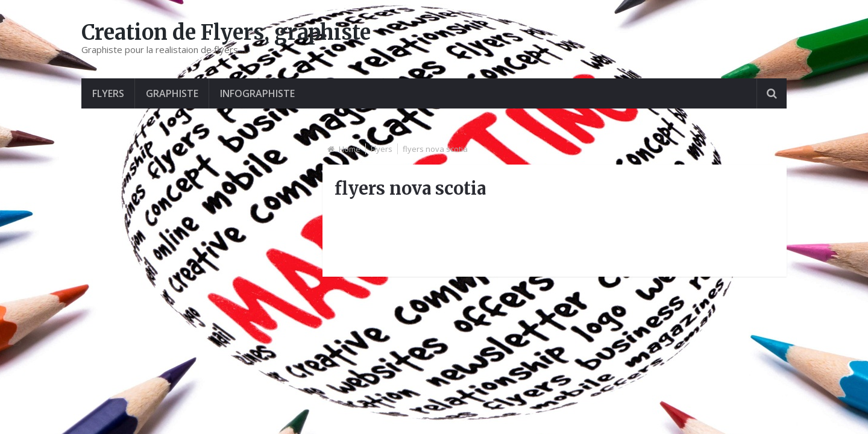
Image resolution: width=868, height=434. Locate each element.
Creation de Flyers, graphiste (226, 33)
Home (350, 149)
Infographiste (257, 93)
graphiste (172, 93)
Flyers (108, 93)
